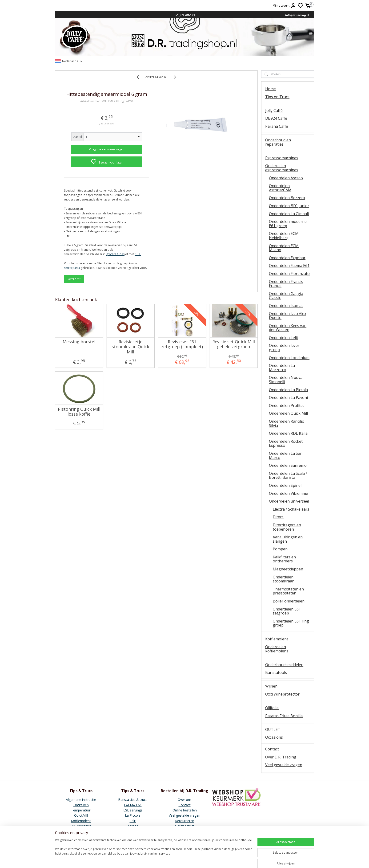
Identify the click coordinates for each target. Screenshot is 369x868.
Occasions (274, 737)
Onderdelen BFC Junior (289, 206)
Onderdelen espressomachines (282, 168)
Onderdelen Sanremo (288, 465)
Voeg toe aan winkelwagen (107, 149)
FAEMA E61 (133, 805)
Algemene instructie (81, 800)
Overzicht (74, 279)
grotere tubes (115, 254)
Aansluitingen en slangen (288, 539)
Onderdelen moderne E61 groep (288, 224)
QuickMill (81, 815)
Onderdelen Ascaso (286, 178)
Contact (272, 749)
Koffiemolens (277, 639)
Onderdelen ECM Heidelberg (284, 236)
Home (271, 89)
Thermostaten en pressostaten (288, 591)
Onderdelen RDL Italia (288, 433)
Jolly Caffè (274, 111)
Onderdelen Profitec (287, 405)
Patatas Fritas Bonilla (284, 716)
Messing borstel (79, 342)
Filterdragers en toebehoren (287, 527)
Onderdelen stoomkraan (284, 579)
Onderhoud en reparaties (278, 142)
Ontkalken (81, 805)
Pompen (280, 549)
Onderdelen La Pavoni (288, 397)
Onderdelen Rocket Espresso (286, 443)
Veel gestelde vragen (284, 765)
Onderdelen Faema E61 (289, 266)
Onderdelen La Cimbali (289, 214)
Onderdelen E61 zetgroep (287, 611)
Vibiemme (81, 831)
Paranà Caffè (277, 126)
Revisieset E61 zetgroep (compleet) (182, 344)
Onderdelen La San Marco (286, 455)
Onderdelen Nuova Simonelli (286, 380)
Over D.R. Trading (281, 757)
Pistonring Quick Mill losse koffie (79, 412)
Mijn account (284, 6)
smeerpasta (72, 268)
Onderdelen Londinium (289, 358)
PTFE (138, 254)
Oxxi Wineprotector (282, 694)
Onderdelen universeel (289, 501)
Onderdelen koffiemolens (277, 649)
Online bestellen (185, 810)
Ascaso (133, 826)
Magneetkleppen (288, 569)
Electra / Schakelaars (291, 509)
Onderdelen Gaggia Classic (286, 296)
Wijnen (271, 686)
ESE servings (133, 810)
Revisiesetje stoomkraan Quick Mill (131, 347)
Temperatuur (81, 810)
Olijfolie (272, 708)
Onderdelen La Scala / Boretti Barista (288, 475)
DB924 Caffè (276, 118)
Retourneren (185, 821)
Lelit (133, 821)
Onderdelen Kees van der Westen (288, 328)
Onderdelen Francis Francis (286, 284)
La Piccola (133, 815)
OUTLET (273, 729)
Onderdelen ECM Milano (284, 248)
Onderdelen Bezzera (287, 198)
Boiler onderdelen (289, 601)
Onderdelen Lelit (284, 338)
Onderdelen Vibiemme (289, 493)
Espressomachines (282, 158)
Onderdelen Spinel (285, 485)
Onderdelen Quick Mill (288, 413)
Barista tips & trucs (133, 800)
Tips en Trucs (277, 97)
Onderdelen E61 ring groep (291, 623)
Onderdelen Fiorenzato (289, 274)
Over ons (185, 800)
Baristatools (276, 672)
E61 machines (81, 826)
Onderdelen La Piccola (288, 390)
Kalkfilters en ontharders (284, 559)
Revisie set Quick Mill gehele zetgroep (234, 344)
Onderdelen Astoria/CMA (280, 188)
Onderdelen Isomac (286, 306)
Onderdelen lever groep (284, 348)
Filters (278, 517)
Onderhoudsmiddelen (284, 665)
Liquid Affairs (185, 826)
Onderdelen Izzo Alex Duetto (288, 316)
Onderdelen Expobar (287, 258)
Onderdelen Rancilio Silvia (287, 423)
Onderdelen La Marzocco (282, 368)
